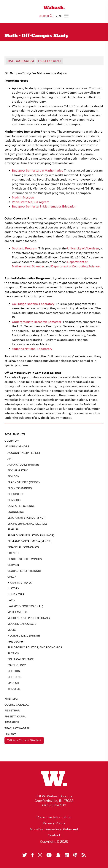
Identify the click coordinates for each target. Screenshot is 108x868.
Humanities (16, 594)
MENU (62, 16)
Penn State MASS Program (31, 202)
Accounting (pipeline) (24, 453)
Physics (13, 653)
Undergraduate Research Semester (37, 322)
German (13, 565)
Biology (13, 476)
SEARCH (46, 16)
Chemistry (15, 494)
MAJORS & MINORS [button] (17, 446)
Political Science (21, 659)
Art (10, 459)
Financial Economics (23, 547)
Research (12, 722)
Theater (14, 689)
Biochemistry (18, 470)
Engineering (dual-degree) (27, 524)
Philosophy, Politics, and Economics (35, 647)
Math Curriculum (21, 61)
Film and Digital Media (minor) (29, 541)
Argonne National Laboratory (32, 349)
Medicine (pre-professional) (29, 618)
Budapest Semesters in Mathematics (38, 171)
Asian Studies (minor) (23, 465)
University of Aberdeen (83, 248)
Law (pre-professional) (25, 606)
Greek (12, 577)
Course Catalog (17, 705)
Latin (11, 600)
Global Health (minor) (24, 571)
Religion (14, 671)
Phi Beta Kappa (15, 716)
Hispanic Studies (20, 583)
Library (10, 734)
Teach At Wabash (17, 728)
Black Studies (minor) (24, 482)
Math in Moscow (23, 197)
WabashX (11, 699)
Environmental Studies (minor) (31, 535)
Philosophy (16, 642)
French (13, 553)
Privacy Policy (54, 823)
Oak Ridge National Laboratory (33, 304)
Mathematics (17, 612)
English (13, 529)
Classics (14, 500)
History (13, 588)
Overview (12, 441)
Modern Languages (22, 624)
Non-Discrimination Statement (54, 829)
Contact (54, 835)
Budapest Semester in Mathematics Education (44, 206)
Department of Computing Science (75, 266)
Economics (16, 512)
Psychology (17, 665)
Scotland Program (25, 248)
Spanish (13, 683)
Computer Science (21, 506)
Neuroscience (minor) (24, 636)
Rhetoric (14, 677)
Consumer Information (54, 817)
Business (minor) (20, 488)
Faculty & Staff (50, 61)
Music (12, 630)
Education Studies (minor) (27, 518)
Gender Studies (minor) (25, 559)
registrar (12, 711)
